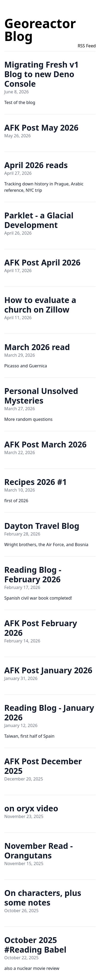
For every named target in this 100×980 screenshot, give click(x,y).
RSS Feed (87, 46)
